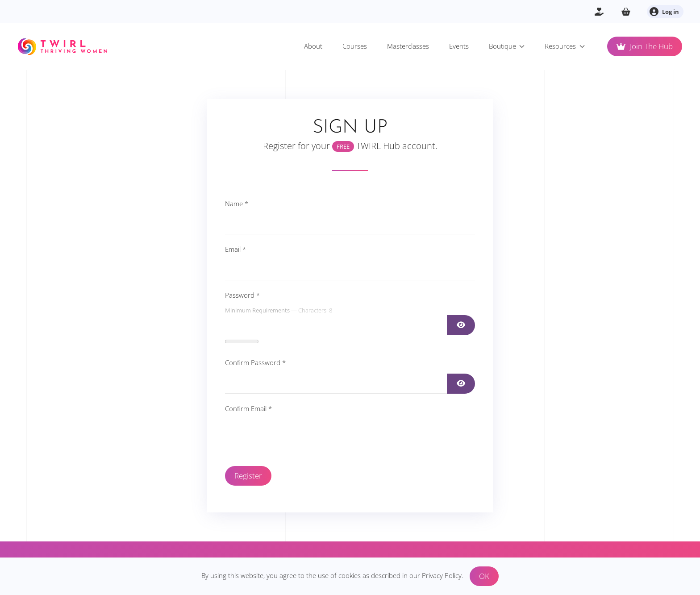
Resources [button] (565, 46)
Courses (355, 46)
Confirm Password (255, 362)
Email (235, 249)
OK (484, 576)
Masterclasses (408, 46)
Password (242, 295)
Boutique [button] (507, 46)
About (313, 46)
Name (237, 204)
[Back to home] (62, 46)
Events (459, 46)
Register (248, 476)
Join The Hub (645, 46)
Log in (664, 12)
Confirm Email (248, 408)
